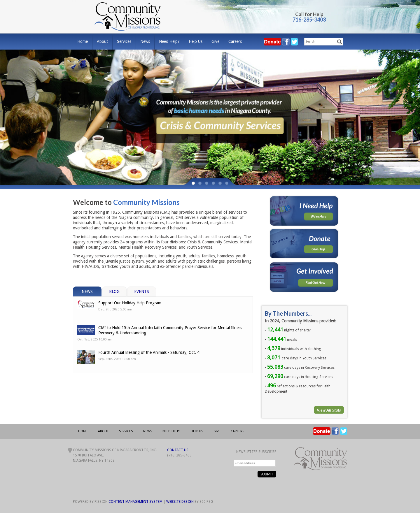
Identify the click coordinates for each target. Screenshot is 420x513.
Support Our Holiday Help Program (130, 303)
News (145, 41)
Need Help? (169, 41)
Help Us (196, 41)
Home (83, 41)
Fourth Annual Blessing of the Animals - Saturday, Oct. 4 (149, 352)
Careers (235, 41)
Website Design (180, 502)
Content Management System (135, 502)
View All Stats (329, 410)
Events (142, 291)
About (102, 41)
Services (124, 41)
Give (215, 41)
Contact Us (178, 450)
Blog (114, 291)
